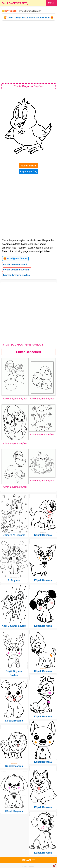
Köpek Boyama (14, 721)
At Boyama (14, 580)
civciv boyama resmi (15, 264)
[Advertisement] (28, 52)
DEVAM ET (28, 860)
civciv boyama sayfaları (17, 270)
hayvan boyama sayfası (17, 275)
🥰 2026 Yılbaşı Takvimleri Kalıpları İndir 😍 (28, 18)
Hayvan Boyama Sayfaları (29, 11)
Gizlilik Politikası (28, 867)
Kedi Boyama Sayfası (14, 626)
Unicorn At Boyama (14, 535)
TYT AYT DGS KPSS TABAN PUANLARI (22, 345)
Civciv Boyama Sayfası (15, 399)
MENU (52, 3)
